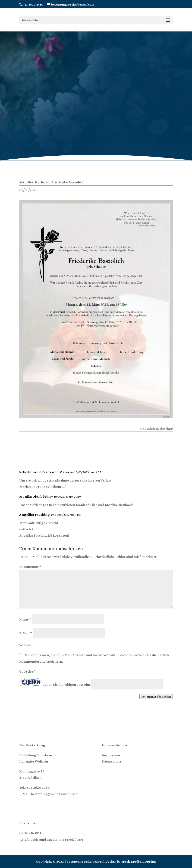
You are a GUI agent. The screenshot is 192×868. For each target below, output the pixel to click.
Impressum (111, 755)
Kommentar (30, 567)
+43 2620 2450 (38, 787)
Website (25, 645)
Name (25, 619)
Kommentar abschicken (156, 697)
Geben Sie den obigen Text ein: (66, 684)
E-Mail (26, 633)
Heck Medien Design (139, 861)
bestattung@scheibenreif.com (55, 794)
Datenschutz (111, 761)
